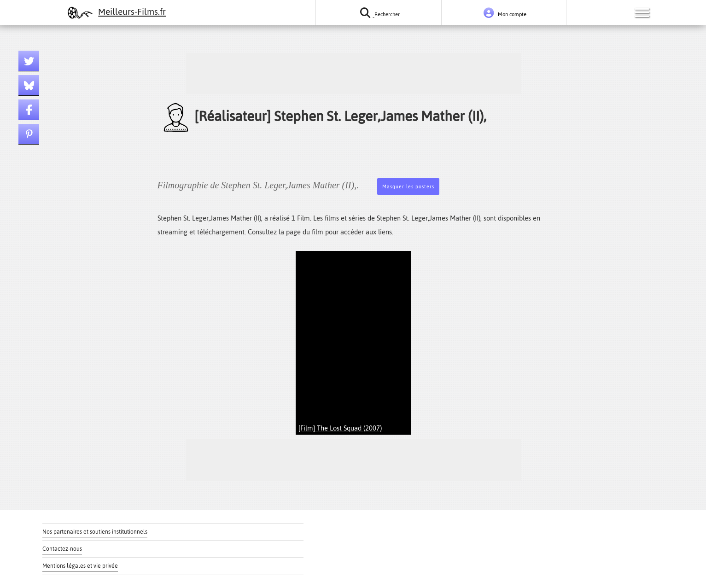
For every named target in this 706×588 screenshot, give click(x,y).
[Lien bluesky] (29, 85)
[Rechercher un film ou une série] (378, 13)
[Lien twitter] (29, 61)
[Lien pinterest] (29, 134)
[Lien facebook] (29, 110)
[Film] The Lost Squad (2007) (340, 428)
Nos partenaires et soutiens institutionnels (95, 532)
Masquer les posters (408, 187)
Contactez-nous (62, 549)
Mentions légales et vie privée (80, 566)
